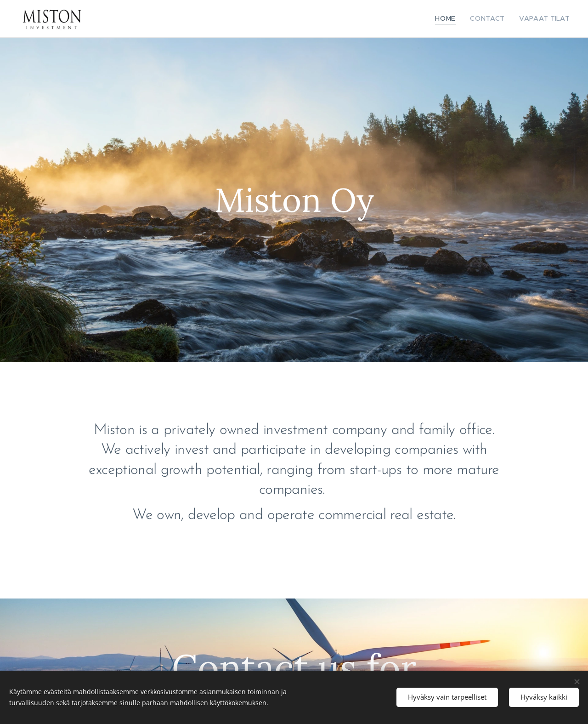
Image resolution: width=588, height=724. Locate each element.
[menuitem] (456, 19)
